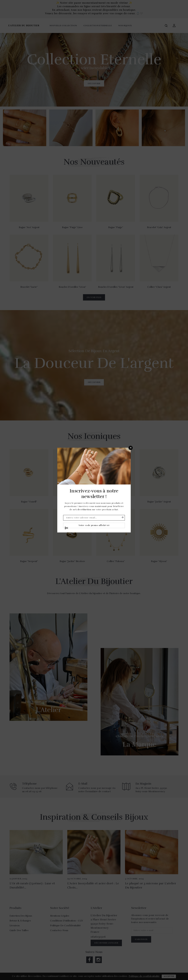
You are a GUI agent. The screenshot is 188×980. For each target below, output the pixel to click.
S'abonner (122, 517)
